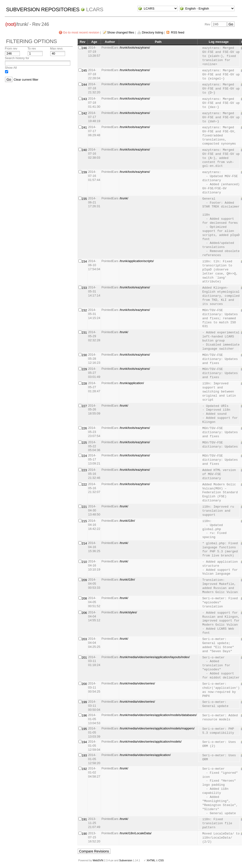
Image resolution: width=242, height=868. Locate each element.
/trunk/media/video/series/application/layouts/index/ (155, 657)
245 (84, 70)
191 (84, 819)
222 (84, 484)
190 (84, 834)
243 (84, 99)
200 (84, 684)
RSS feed (178, 32)
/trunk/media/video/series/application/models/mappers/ (157, 728)
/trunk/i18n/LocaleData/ (136, 833)
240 (84, 150)
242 (84, 113)
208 (84, 598)
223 (84, 470)
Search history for (17, 58)
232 (84, 310)
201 (84, 658)
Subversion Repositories (43, 9)
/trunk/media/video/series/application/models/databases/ (158, 715)
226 (84, 428)
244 (84, 85)
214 (84, 543)
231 (84, 333)
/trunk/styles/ (128, 612)
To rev (32, 48)
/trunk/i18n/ (127, 521)
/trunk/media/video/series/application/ (145, 755)
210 (84, 562)
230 (84, 355)
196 (84, 715)
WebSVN (98, 860)
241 (84, 127)
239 (84, 172)
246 (84, 48)
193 (84, 755)
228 (84, 384)
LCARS (95, 9)
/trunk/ (124, 198)
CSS (161, 860)
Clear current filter (26, 80)
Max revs (56, 48)
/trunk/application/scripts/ (137, 261)
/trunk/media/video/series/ (137, 683)
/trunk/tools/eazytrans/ (135, 48)
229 (84, 369)
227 (84, 406)
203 (84, 639)
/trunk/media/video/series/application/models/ (151, 742)
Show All (11, 68)
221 (84, 507)
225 (84, 443)
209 (84, 580)
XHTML (151, 860)
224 (84, 456)
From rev (11, 48)
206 (84, 613)
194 (84, 742)
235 (84, 199)
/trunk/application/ (132, 383)
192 (84, 769)
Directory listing (152, 32)
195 (84, 729)
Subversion (126, 860)
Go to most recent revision (81, 32)
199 (84, 702)
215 (84, 521)
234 (84, 261)
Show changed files (121, 32)
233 (84, 288)
